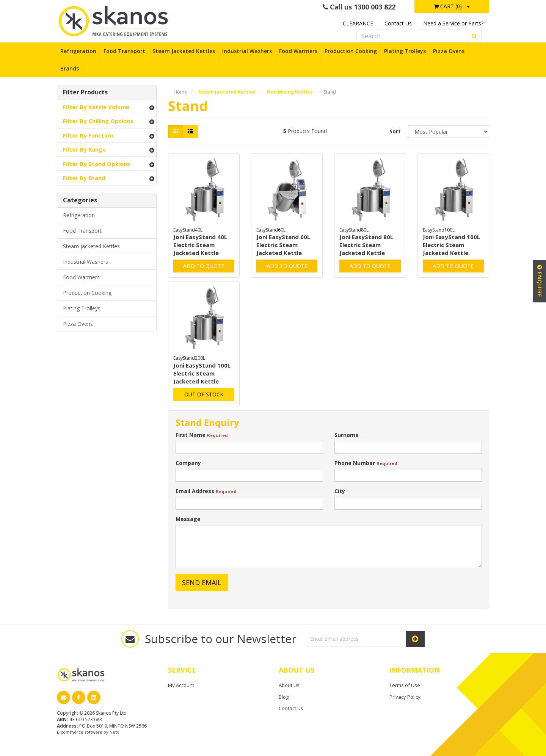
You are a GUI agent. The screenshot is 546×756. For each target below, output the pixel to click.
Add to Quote (204, 266)
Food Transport (124, 51)
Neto (115, 732)
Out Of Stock (204, 394)
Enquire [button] (540, 281)
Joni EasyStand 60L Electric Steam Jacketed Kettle (283, 245)
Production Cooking (351, 51)
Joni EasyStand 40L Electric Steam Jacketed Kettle (200, 245)
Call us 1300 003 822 (359, 7)
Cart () (448, 6)
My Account (181, 685)
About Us (289, 685)
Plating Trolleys (405, 51)
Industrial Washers (247, 51)
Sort (395, 131)
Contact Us (398, 23)
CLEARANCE (358, 23)
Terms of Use (405, 685)
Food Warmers (298, 51)
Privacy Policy (405, 697)
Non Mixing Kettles (290, 92)
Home (180, 92)
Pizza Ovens (449, 51)
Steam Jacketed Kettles (184, 51)
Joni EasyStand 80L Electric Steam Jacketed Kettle (366, 245)
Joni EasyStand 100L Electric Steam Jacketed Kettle (451, 245)
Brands (70, 68)
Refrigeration (78, 51)
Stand (330, 92)
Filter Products (85, 92)
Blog (284, 697)
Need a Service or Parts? (453, 23)
